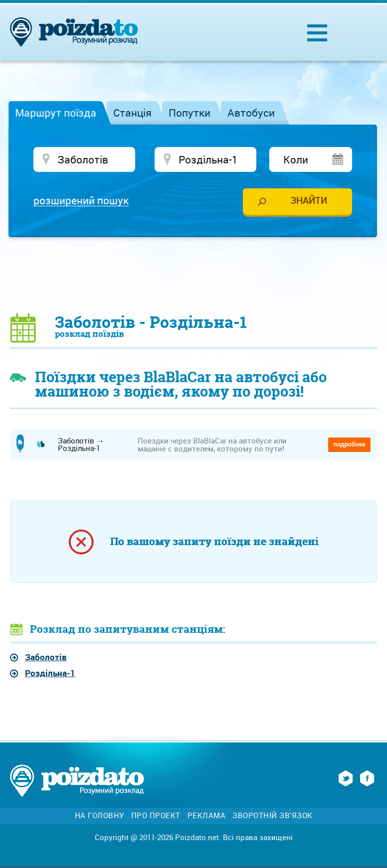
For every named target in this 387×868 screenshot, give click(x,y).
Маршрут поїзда (56, 113)
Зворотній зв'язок (273, 815)
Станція (132, 113)
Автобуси (251, 113)
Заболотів (46, 657)
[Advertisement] (193, 275)
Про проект (156, 815)
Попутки (190, 113)
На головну (99, 815)
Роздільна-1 (50, 673)
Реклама (207, 815)
